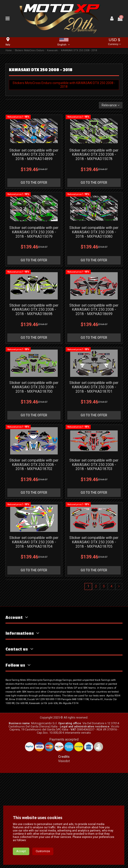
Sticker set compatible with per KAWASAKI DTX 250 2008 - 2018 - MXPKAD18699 (94, 310)
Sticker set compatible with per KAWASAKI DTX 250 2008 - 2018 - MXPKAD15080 (94, 232)
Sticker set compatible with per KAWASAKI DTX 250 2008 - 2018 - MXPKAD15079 (34, 232)
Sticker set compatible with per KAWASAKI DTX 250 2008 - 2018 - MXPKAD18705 (94, 542)
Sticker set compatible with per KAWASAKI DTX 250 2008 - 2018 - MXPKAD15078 (94, 155)
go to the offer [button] (34, 183)
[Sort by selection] (111, 105)
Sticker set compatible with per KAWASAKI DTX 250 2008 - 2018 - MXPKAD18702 (34, 465)
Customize (43, 851)
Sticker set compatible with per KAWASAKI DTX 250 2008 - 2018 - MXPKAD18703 (94, 465)
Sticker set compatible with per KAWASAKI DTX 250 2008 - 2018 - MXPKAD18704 (34, 542)
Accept (21, 851)
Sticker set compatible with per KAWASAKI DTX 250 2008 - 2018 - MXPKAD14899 (34, 155)
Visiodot (64, 761)
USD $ (114, 42)
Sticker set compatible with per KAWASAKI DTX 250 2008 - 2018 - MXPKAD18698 (34, 310)
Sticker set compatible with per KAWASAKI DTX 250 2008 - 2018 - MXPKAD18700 (34, 387)
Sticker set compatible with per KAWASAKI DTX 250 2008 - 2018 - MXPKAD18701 (94, 387)
